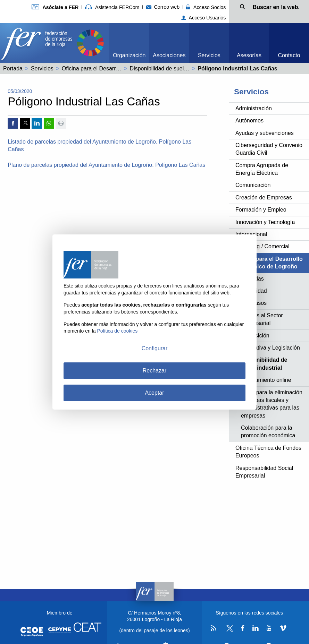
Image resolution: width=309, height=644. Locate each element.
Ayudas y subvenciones (265, 133)
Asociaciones (169, 55)
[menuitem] (129, 43)
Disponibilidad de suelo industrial (170, 68)
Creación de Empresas (264, 198)
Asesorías (249, 55)
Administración (254, 108)
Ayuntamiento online (266, 380)
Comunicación (253, 185)
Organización (129, 55)
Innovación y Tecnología (265, 222)
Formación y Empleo (261, 210)
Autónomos (249, 121)
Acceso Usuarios (204, 18)
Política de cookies (118, 331)
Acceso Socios (206, 7)
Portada (13, 68)
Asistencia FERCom (112, 7)
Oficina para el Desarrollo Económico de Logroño (123, 68)
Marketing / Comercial (262, 246)
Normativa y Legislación (270, 348)
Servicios (209, 55)
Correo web (163, 7)
